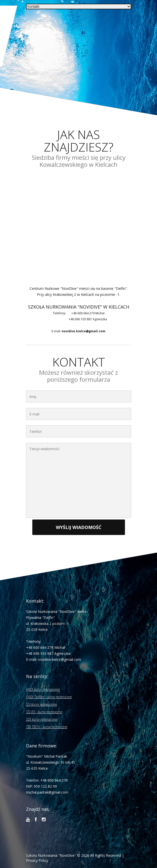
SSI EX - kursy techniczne (44, 712)
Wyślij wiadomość (78, 527)
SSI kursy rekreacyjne (42, 704)
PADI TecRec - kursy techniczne (49, 697)
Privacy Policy (37, 860)
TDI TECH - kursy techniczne (47, 727)
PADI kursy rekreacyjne (43, 689)
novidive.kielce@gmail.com (84, 331)
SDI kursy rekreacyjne (42, 719)
